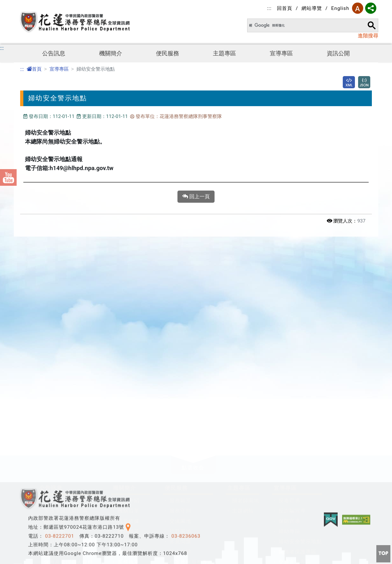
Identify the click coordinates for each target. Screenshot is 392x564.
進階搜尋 (368, 36)
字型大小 (358, 8)
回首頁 (285, 8)
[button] (193, 370)
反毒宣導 (289, 406)
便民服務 (168, 53)
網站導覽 (312, 8)
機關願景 (129, 436)
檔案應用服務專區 (191, 467)
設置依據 (129, 426)
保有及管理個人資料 (69, 467)
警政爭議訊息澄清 (66, 416)
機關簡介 (111, 53)
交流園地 (180, 426)
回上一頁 (196, 197)
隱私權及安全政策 (66, 457)
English (340, 8)
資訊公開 (338, 53)
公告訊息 (54, 53)
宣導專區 (281, 53)
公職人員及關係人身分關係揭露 (82, 547)
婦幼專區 (289, 436)
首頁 (34, 69)
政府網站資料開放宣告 (71, 447)
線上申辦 (180, 457)
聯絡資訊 (129, 498)
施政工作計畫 (134, 487)
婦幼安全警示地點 (300, 447)
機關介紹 (129, 406)
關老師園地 (246, 406)
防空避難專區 (60, 557)
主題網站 (243, 416)
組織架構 (129, 457)
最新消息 (55, 406)
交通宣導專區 (295, 467)
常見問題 (180, 447)
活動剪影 (55, 436)
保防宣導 (289, 426)
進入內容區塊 (15, 4)
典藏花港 (129, 477)
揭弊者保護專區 (298, 457)
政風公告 (55, 426)
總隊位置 (129, 508)
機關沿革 (129, 416)
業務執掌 (129, 467)
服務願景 (180, 406)
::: (269, 8)
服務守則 (180, 416)
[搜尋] (306, 25)
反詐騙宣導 (292, 416)
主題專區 (224, 53)
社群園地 (180, 436)
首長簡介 (129, 447)
